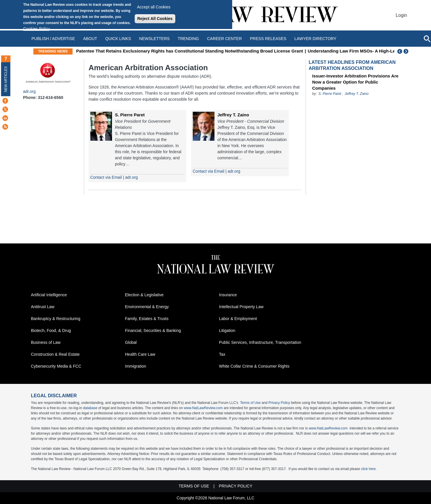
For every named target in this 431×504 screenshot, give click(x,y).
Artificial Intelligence (49, 295)
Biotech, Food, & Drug (51, 330)
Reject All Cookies (155, 19)
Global (131, 342)
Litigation (227, 330)
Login (401, 15)
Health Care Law (140, 354)
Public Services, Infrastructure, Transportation (260, 342)
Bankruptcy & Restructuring (56, 319)
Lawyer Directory (315, 39)
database (90, 408)
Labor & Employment (238, 319)
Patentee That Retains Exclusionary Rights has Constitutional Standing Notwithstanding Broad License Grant (242, 51)
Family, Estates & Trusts (147, 319)
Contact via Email (106, 177)
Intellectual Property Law (241, 307)
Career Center (224, 39)
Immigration (136, 366)
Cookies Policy (37, 29)
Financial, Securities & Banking (153, 330)
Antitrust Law (43, 307)
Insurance (228, 295)
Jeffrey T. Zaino (233, 115)
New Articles (6, 79)
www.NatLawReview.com (203, 408)
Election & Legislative (144, 295)
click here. (369, 469)
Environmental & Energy (147, 307)
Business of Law (46, 342)
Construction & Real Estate (55, 354)
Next (407, 51)
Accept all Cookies (154, 7)
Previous (400, 51)
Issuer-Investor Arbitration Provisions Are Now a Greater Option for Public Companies (355, 82)
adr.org (29, 91)
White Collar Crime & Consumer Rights (254, 366)
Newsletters (154, 39)
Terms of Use (250, 403)
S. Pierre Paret (130, 115)
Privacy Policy (279, 403)
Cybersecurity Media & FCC (56, 366)
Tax (222, 354)
